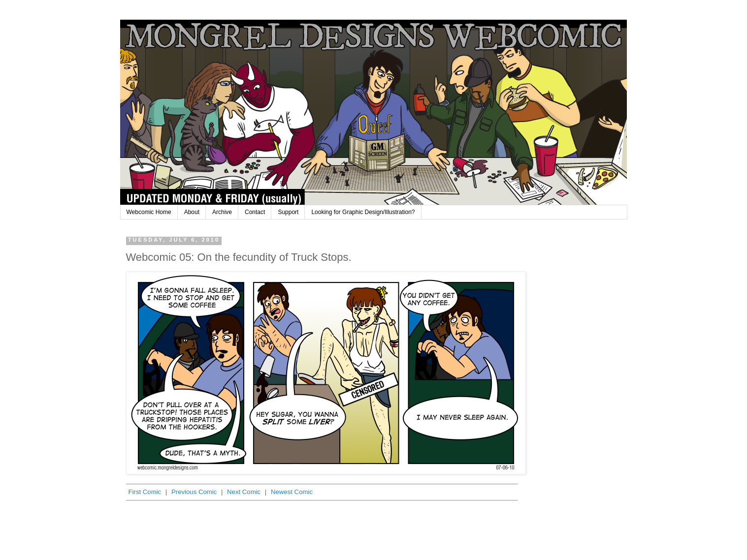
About (192, 212)
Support (288, 212)
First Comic (145, 492)
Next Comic (244, 492)
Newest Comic (292, 492)
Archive (222, 212)
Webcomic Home (149, 212)
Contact (255, 212)
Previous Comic (194, 492)
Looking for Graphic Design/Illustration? (363, 212)
